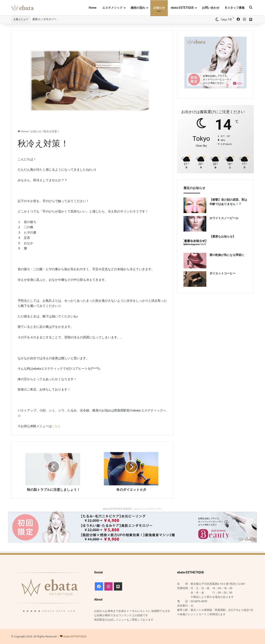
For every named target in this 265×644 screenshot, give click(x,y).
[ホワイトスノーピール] (195, 224)
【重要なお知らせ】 (222, 236)
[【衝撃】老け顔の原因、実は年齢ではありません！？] (195, 205)
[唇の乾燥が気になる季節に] (195, 261)
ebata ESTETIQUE (182, 8)
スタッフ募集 (235, 8)
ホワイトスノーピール (224, 218)
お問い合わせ (211, 8)
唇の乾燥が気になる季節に (227, 255)
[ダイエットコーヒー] (195, 279)
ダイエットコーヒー (222, 273)
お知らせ (159, 8)
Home (93, 8)
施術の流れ (138, 8)
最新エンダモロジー (44, 19)
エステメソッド (112, 8)
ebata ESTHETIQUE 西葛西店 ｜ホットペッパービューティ (133, 509)
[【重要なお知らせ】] (195, 242)
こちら (57, 426)
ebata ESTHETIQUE (75, 636)
